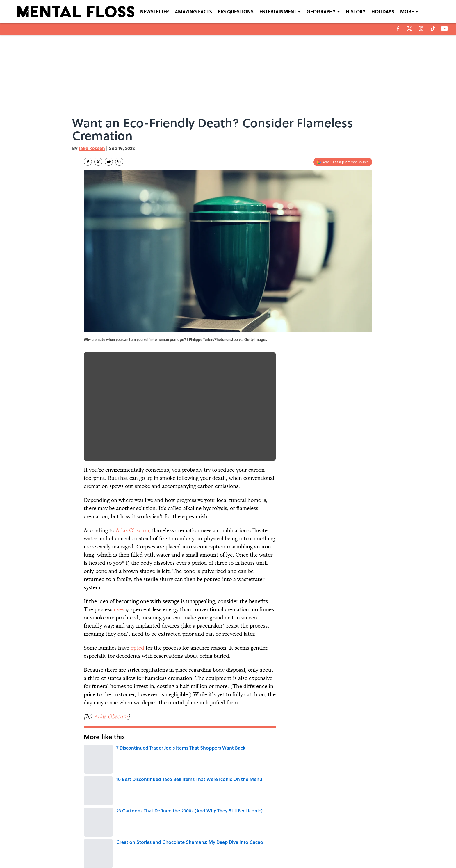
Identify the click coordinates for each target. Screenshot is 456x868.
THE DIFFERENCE (236, 774)
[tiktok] (433, 28)
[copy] (119, 162)
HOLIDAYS (383, 11)
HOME (209, 774)
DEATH (93, 774)
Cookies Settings (338, 848)
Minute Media (217, 862)
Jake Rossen (92, 148)
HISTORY (356, 11)
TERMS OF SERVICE (120, 848)
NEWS (156, 774)
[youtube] (445, 28)
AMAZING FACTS (193, 11)
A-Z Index (282, 848)
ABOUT (110, 840)
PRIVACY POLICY (288, 840)
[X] (409, 28)
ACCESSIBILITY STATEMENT (182, 848)
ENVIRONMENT (183, 774)
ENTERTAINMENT (278, 11)
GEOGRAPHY (321, 11)
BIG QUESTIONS (236, 11)
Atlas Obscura (132, 530)
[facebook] (398, 28)
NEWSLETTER (155, 11)
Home (90, 800)
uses (119, 609)
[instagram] (421, 28)
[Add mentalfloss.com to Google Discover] (343, 162)
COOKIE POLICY (338, 840)
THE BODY (135, 774)
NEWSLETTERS (239, 840)
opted (137, 648)
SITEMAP (234, 848)
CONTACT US (170, 840)
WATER (113, 774)
